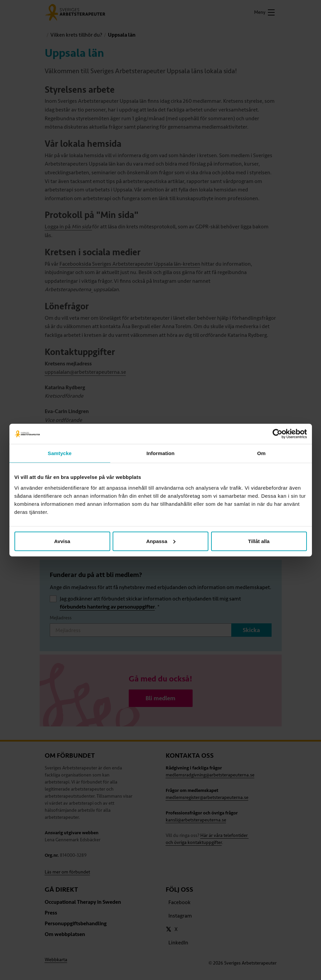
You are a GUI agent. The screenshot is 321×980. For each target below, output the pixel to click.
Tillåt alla (259, 541)
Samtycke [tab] (60, 453)
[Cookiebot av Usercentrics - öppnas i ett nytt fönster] (277, 434)
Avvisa (62, 541)
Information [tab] (161, 453)
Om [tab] (261, 453)
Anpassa (161, 541)
